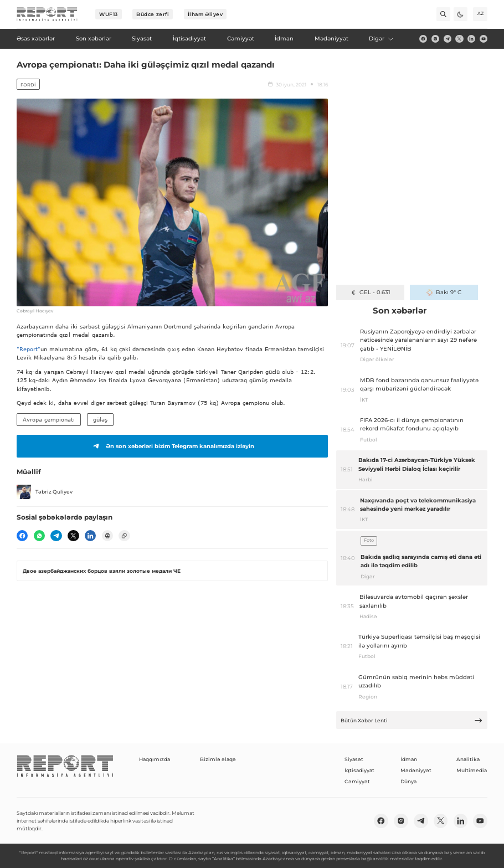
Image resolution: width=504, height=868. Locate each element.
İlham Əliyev (205, 14)
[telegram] (448, 39)
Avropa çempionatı (49, 419)
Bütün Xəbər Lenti (412, 720)
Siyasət (354, 759)
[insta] (435, 39)
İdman (409, 759)
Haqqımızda (155, 759)
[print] (107, 536)
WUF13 (109, 14)
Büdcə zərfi (153, 14)
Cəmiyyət (357, 781)
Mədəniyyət (416, 770)
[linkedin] (471, 39)
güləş (100, 419)
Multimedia (472, 770)
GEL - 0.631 (370, 292)
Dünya (408, 781)
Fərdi (28, 85)
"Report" (29, 349)
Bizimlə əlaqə (218, 759)
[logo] (47, 14)
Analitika (468, 759)
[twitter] (459, 39)
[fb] (423, 39)
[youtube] (484, 39)
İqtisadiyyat (359, 770)
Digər (382, 38)
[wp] (39, 536)
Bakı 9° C (444, 292)
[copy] (124, 536)
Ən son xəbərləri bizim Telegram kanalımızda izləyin (172, 446)
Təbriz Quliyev (45, 492)
